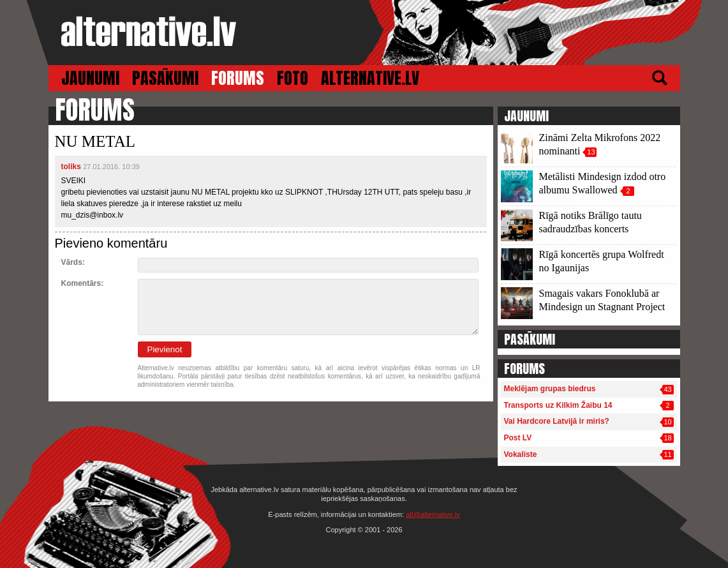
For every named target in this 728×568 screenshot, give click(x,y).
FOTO (293, 78)
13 (591, 152)
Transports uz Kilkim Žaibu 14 (558, 405)
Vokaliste (521, 454)
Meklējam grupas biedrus (550, 389)
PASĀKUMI (165, 78)
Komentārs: (83, 283)
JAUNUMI (90, 78)
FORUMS (238, 78)
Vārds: (73, 262)
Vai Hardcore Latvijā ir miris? (557, 421)
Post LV (518, 438)
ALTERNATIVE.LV (370, 78)
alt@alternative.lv (433, 514)
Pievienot (165, 349)
